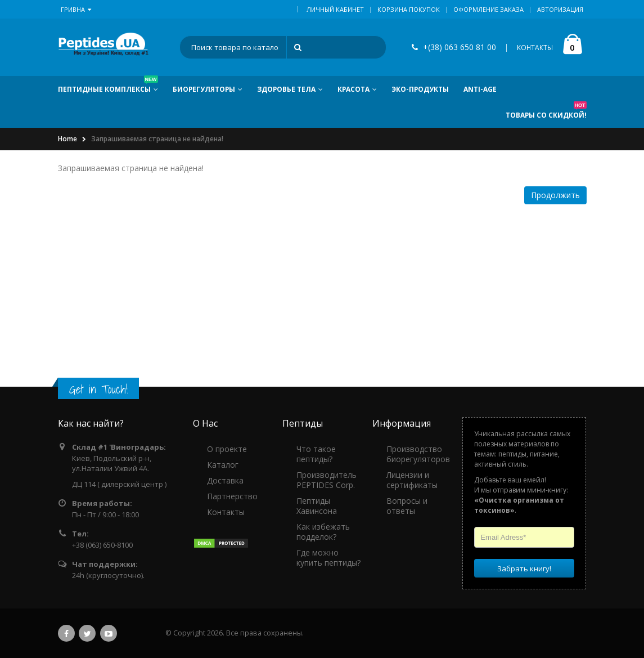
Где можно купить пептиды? (328, 558)
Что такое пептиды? (316, 454)
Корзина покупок (409, 9)
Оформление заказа (488, 9)
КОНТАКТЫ (535, 48)
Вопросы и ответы (407, 506)
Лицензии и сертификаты (412, 480)
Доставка (225, 480)
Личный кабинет (335, 9)
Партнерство (232, 496)
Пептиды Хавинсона (317, 506)
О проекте (227, 449)
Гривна (76, 9)
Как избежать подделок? (323, 532)
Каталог (223, 465)
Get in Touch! (98, 389)
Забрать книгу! (524, 568)
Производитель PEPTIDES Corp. (326, 480)
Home (67, 139)
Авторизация (560, 9)
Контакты (226, 512)
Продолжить (555, 195)
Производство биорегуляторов (418, 454)
